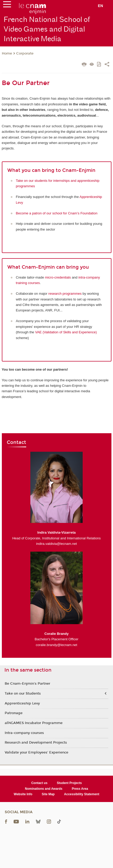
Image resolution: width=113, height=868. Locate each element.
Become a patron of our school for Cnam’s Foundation (57, 213)
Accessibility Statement (82, 794)
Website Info (23, 794)
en (100, 6)
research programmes (65, 294)
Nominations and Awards (44, 789)
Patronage (14, 713)
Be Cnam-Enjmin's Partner (27, 684)
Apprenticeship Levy (22, 703)
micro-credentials (58, 277)
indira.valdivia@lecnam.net (56, 544)
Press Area (80, 789)
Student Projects (69, 783)
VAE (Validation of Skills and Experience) (66, 332)
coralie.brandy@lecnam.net (56, 645)
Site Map (48, 794)
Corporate (25, 53)
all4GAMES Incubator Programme (34, 723)
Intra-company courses (24, 733)
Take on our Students (23, 694)
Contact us (39, 783)
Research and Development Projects (36, 743)
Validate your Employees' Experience (36, 752)
